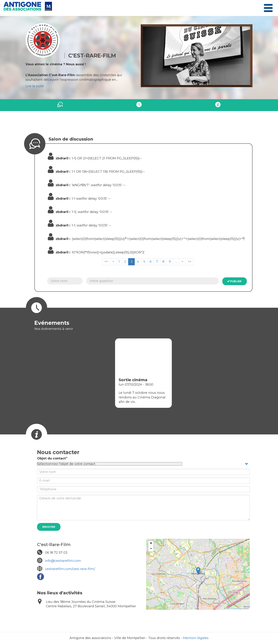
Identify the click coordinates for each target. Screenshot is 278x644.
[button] (198, 571)
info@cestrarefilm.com (63, 561)
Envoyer (49, 527)
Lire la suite (35, 86)
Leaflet (227, 609)
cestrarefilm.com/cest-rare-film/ (70, 569)
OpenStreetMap (237, 609)
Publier (234, 281)
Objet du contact (51, 458)
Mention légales (196, 638)
